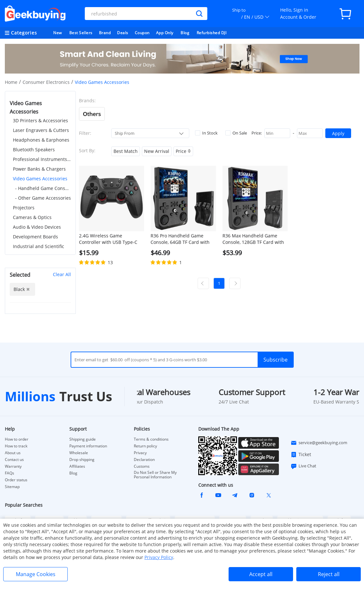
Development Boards (35, 237)
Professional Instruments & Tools (42, 159)
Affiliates (77, 466)
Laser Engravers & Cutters (41, 130)
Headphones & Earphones (41, 140)
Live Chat (303, 466)
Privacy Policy (159, 557)
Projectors (24, 208)
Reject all (329, 574)
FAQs (10, 473)
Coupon (142, 33)
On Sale (236, 133)
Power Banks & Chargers (39, 169)
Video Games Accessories (40, 179)
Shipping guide (83, 439)
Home (11, 82)
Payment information (88, 446)
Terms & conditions (151, 439)
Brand (105, 33)
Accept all (261, 574)
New (58, 33)
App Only (165, 33)
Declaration (144, 460)
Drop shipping (82, 460)
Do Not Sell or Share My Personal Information (155, 475)
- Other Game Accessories (43, 198)
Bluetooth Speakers (34, 150)
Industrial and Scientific (39, 246)
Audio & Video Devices (37, 227)
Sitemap (12, 487)
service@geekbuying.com (319, 443)
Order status (16, 480)
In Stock (206, 133)
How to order (17, 439)
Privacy (140, 453)
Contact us (14, 460)
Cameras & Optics (32, 217)
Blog (185, 33)
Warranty (13, 466)
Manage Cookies (36, 574)
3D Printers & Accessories (40, 120)
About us (13, 453)
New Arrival (157, 151)
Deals (123, 33)
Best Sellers (81, 33)
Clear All (62, 274)
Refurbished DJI (212, 33)
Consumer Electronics (46, 82)
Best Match (126, 151)
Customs (142, 466)
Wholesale (79, 453)
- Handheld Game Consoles (43, 188)
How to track (16, 446)
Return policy (145, 446)
